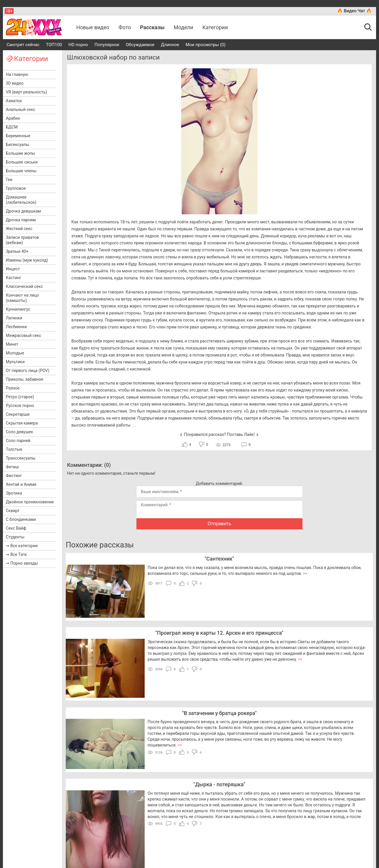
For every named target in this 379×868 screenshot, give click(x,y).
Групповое (16, 188)
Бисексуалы (18, 145)
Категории (215, 27)
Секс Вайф (16, 528)
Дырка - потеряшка (219, 784)
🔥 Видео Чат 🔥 (354, 11)
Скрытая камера (22, 423)
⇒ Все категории (22, 546)
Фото (125, 27)
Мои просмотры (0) (206, 45)
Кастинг (14, 278)
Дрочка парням (21, 220)
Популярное (107, 45)
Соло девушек (19, 432)
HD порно (78, 45)
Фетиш (12, 467)
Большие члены (21, 171)
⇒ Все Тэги (16, 554)
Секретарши (18, 414)
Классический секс (24, 286)
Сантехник (219, 559)
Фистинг (14, 476)
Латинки (14, 318)
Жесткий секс (19, 229)
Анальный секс (21, 109)
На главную (17, 74)
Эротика (14, 493)
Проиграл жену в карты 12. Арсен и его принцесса (219, 633)
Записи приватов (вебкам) (22, 240)
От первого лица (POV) (28, 370)
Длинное (170, 45)
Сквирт (13, 511)
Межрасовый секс (24, 335)
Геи (9, 180)
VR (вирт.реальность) (26, 92)
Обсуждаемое (140, 45)
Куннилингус (18, 309)
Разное (13, 388)
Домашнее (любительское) (21, 200)
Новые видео (93, 27)
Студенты (15, 537)
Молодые (15, 353)
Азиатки (14, 101)
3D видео (15, 83)
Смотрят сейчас (23, 45)
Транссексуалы (21, 458)
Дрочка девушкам (23, 211)
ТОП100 (54, 45)
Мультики (15, 362)
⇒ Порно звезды (22, 563)
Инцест (13, 269)
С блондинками (21, 519)
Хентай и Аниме (21, 484)
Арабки (13, 118)
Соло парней (18, 441)
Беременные (18, 136)
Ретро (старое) (20, 397)
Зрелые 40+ (17, 251)
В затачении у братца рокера (219, 713)
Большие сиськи (22, 162)
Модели (184, 27)
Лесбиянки (16, 327)
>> (305, 573)
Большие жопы (20, 153)
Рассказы (152, 27)
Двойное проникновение (30, 502)
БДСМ (12, 127)
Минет (12, 344)
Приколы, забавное (25, 379)
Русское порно (20, 406)
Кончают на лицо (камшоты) (22, 298)
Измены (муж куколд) (27, 260)
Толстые (14, 449)
